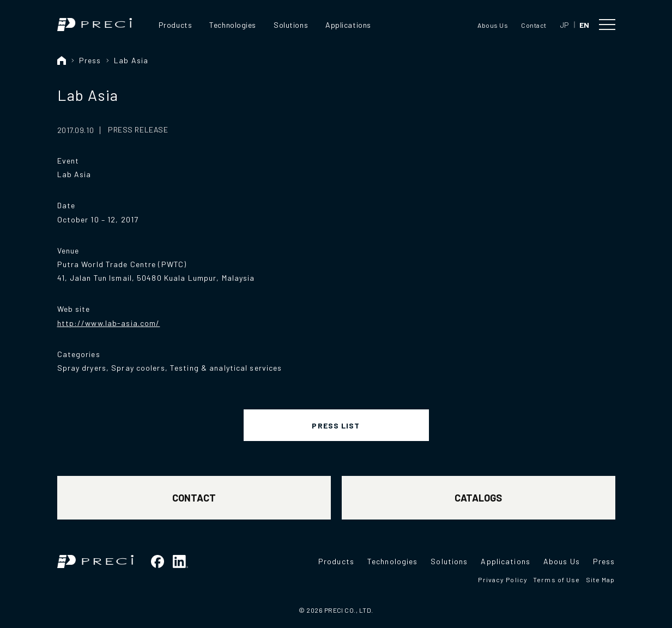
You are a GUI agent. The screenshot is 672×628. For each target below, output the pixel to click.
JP (565, 25)
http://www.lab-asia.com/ (109, 323)
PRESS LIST (336, 425)
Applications (348, 25)
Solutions (291, 25)
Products (175, 25)
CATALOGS (478, 498)
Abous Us (493, 25)
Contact (534, 25)
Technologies (233, 25)
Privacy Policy (503, 579)
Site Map (601, 579)
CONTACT (194, 498)
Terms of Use (556, 579)
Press (90, 60)
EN (585, 25)
